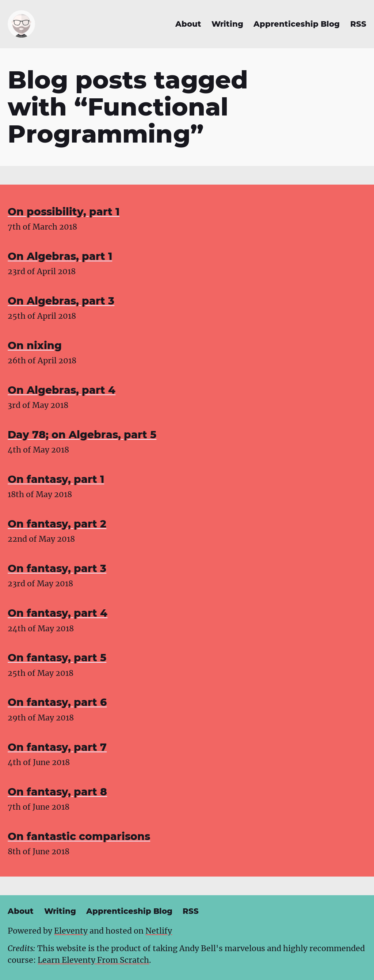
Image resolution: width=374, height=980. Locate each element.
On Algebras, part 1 (60, 256)
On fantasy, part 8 (57, 792)
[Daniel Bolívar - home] (21, 24)
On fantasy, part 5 (57, 658)
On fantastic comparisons (79, 836)
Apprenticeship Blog (297, 24)
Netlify (159, 931)
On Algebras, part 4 (62, 390)
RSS (358, 24)
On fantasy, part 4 (58, 613)
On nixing (35, 345)
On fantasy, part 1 (56, 479)
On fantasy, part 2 (57, 524)
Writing (227, 24)
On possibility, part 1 (64, 212)
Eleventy (71, 931)
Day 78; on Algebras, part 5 (82, 435)
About (188, 24)
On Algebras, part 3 (61, 301)
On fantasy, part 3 (57, 568)
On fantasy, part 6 (57, 702)
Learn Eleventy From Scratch (93, 960)
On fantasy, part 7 (57, 747)
